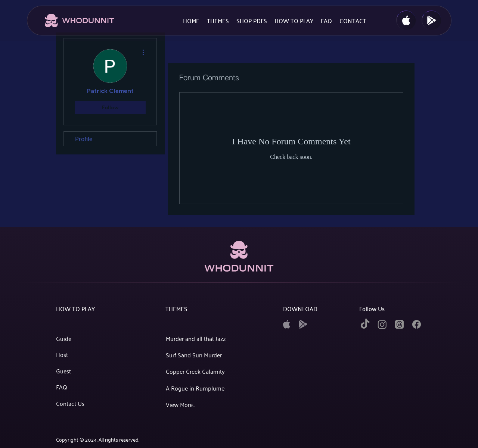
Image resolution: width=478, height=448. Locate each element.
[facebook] (417, 324)
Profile (84, 139)
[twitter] (399, 324)
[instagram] (382, 324)
